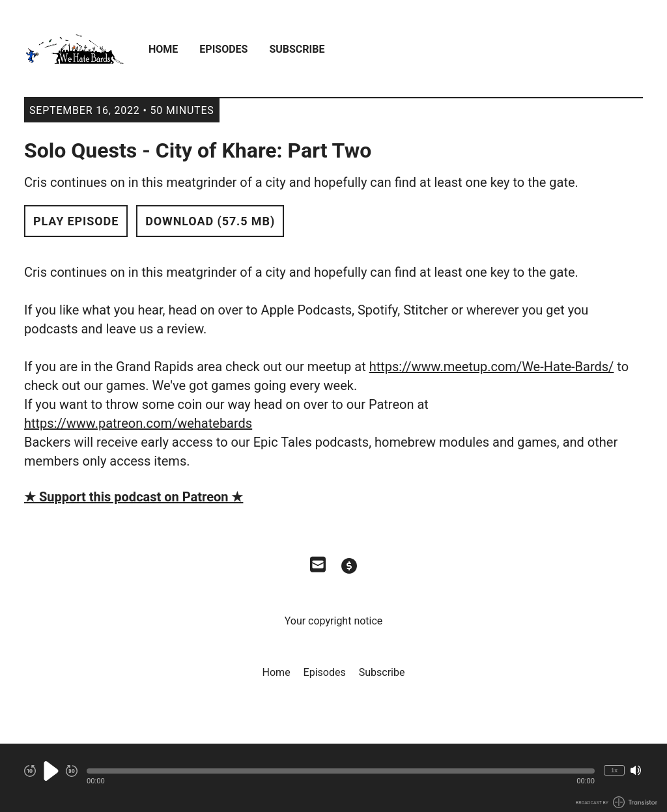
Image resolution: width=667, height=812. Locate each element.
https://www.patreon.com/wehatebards (138, 423)
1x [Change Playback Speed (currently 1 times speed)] (614, 770)
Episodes (223, 49)
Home (163, 49)
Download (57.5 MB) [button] (210, 221)
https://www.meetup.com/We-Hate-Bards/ (492, 367)
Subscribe (297, 49)
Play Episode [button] (76, 221)
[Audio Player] (333, 778)
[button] (341, 771)
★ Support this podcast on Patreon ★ (134, 497)
